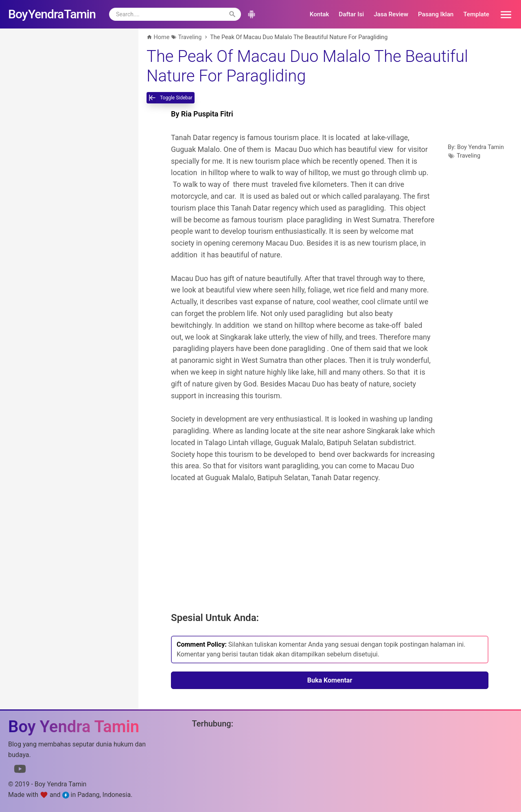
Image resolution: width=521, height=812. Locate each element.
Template (476, 14)
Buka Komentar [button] (330, 680)
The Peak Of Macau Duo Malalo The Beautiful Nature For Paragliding (307, 66)
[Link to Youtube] (20, 770)
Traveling (468, 156)
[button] (503, 14)
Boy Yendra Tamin (481, 147)
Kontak (320, 14)
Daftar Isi (351, 14)
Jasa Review (391, 14)
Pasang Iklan (436, 14)
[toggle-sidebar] (171, 98)
